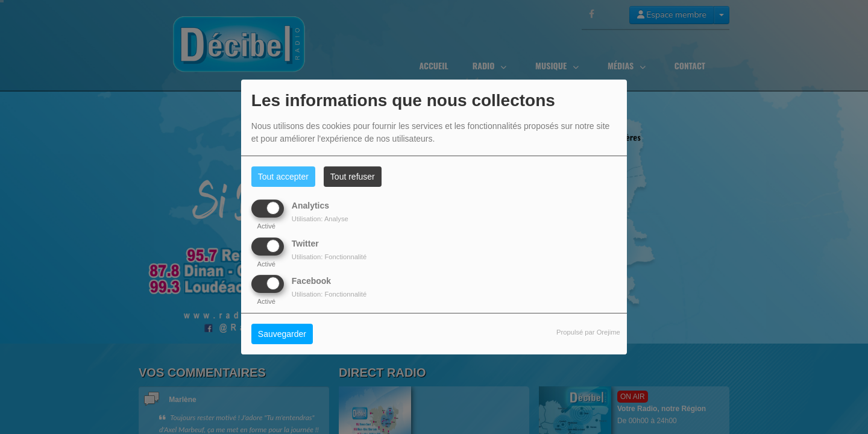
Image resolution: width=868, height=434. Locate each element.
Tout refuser (353, 177)
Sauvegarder (282, 334)
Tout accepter (283, 177)
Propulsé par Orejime (588, 332)
